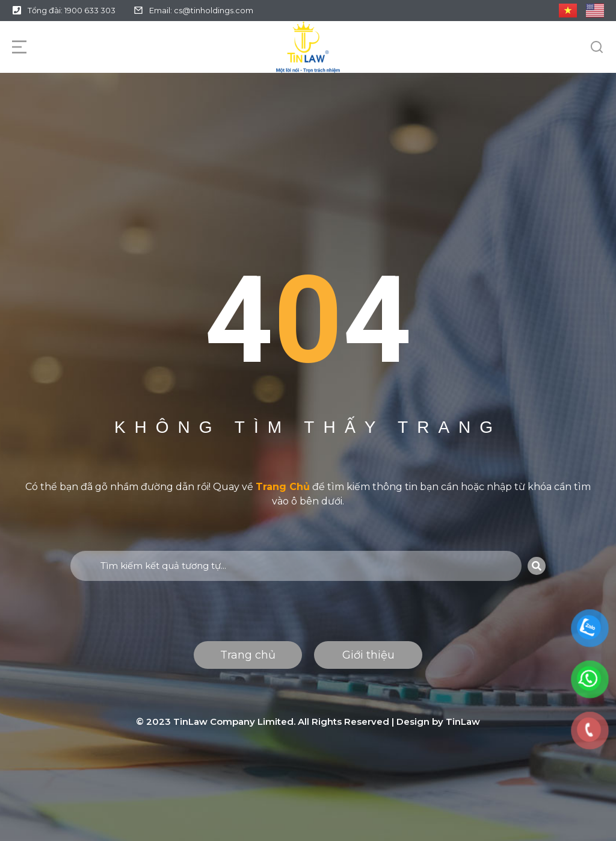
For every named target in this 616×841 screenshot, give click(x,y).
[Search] (537, 566)
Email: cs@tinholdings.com (201, 10)
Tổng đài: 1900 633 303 (72, 10)
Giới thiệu (368, 655)
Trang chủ (248, 655)
